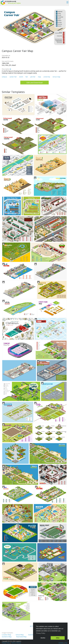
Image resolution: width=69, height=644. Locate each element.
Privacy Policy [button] (41, 633)
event (21, 77)
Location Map (6, 635)
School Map (20, 635)
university (47, 77)
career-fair (13, 77)
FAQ (66, 643)
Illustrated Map (21, 637)
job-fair (33, 77)
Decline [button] (43, 638)
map (39, 77)
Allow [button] (58, 638)
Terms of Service (16, 643)
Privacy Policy (6, 643)
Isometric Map (7, 637)
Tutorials (61, 643)
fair (27, 77)
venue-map (56, 77)
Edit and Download (35, 83)
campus (4, 77)
